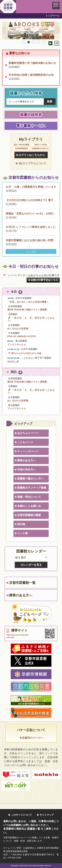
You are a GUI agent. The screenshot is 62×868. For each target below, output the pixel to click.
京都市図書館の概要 (29, 515)
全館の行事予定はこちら (44, 280)
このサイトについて (21, 815)
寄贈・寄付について (29, 497)
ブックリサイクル (17, 345)
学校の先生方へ (26, 469)
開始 (50, 43)
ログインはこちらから (32, 155)
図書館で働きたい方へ (30, 479)
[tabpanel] (31, 31)
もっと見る (31, 251)
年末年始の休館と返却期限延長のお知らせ (34, 75)
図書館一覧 (34, 829)
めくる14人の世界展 (18, 329)
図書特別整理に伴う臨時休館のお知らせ (32, 63)
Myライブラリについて (33, 163)
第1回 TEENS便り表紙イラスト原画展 (27, 310)
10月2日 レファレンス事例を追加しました (31, 227)
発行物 (21, 524)
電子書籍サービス (31, 126)
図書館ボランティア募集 (32, 488)
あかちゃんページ (28, 433)
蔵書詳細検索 (31, 115)
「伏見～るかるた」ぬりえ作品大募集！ (28, 302)
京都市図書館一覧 (22, 583)
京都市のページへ (33, 738)
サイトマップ (47, 815)
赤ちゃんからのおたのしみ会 (24, 353)
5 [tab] (43, 42)
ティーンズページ (28, 451)
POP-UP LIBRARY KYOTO (21, 336)
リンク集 (22, 533)
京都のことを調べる (29, 506)
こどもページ (25, 442)
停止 (57, 43)
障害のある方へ (26, 460)
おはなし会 (13, 361)
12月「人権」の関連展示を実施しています (31, 187)
